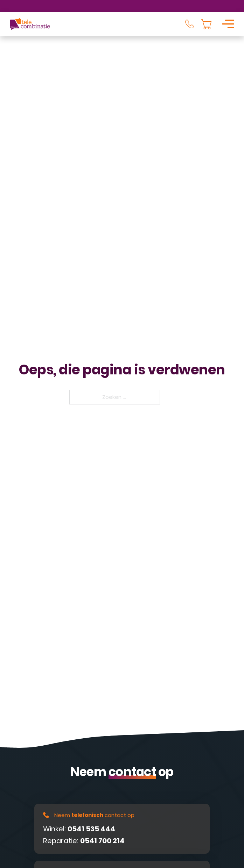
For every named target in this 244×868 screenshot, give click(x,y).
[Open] (228, 24)
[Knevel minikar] (206, 24)
